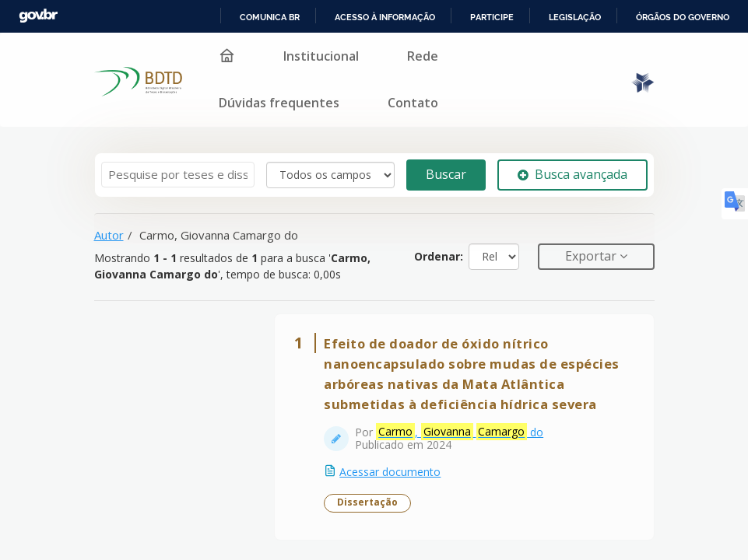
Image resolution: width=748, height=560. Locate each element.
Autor (109, 235)
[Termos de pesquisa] (178, 175)
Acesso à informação (385, 17)
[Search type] (330, 175)
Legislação (575, 17)
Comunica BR (270, 17)
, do (460, 432)
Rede (423, 56)
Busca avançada (572, 174)
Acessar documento (391, 472)
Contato (413, 103)
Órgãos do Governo (683, 17)
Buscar (446, 174)
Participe (492, 17)
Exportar (592, 256)
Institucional (321, 56)
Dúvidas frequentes (279, 103)
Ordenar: (439, 256)
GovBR (38, 16)
